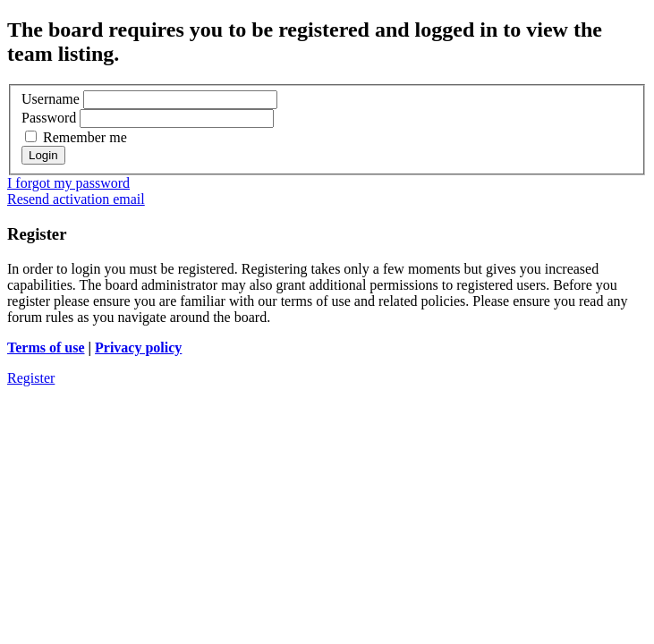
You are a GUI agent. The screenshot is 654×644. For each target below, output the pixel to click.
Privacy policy (138, 347)
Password (49, 118)
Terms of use (46, 347)
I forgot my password (68, 183)
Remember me (76, 137)
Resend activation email (76, 199)
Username (51, 99)
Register (31, 378)
